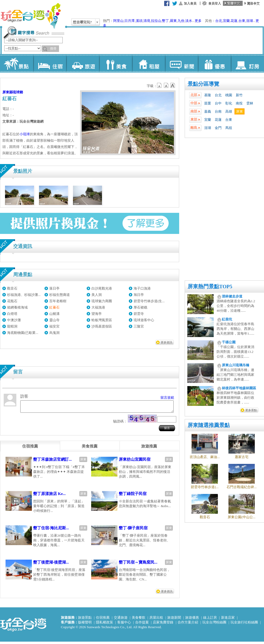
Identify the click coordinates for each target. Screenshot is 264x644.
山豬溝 (54, 314)
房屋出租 (156, 620)
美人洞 (97, 295)
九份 (181, 21)
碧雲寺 (139, 314)
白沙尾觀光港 (102, 288)
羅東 (173, 21)
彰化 (229, 103)
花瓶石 (12, 301)
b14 (173, 85)
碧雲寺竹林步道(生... (149, 301)
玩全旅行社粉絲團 (244, 625)
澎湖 (250, 21)
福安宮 (54, 326)
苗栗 (208, 103)
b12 (160, 85)
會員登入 (215, 3)
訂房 (247, 63)
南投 (239, 103)
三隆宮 (139, 326)
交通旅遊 (121, 620)
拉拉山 (156, 21)
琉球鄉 (18, 92)
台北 (219, 21)
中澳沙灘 (14, 320)
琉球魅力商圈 (102, 301)
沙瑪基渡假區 (102, 326)
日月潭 (129, 21)
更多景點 (251, 410)
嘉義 (208, 111)
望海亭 (97, 314)
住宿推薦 (103, 620)
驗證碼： (120, 424)
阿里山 (118, 21)
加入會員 (190, 3)
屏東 (239, 111)
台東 (242, 21)
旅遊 (83, 63)
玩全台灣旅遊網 (31, 16)
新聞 (181, 63)
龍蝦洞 (12, 326)
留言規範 (167, 398)
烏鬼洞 (54, 333)
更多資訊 (167, 342)
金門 (218, 128)
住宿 (50, 63)
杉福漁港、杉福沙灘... (24, 295)
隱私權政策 (104, 625)
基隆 (208, 95)
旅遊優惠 (192, 620)
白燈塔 (12, 314)
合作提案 (142, 625)
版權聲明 (85, 625)
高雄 (229, 111)
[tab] (30, 449)
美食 (116, 63)
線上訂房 (210, 620)
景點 (17, 63)
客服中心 (124, 625)
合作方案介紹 (188, 625)
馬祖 (229, 128)
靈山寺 (54, 320)
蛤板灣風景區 (102, 320)
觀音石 (12, 288)
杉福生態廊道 (60, 295)
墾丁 (165, 21)
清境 (147, 21)
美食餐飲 (139, 620)
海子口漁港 (142, 288)
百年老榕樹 (58, 301)
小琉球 (25, 134)
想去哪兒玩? (82, 22)
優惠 (214, 63)
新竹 (239, 95)
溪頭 (139, 21)
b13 (166, 85)
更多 (198, 21)
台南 (218, 111)
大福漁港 (98, 307)
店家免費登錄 (163, 625)
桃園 (229, 95)
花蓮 (234, 21)
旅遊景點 (85, 620)
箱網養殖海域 (17, 307)
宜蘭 (226, 21)
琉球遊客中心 (144, 320)
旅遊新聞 (174, 620)
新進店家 (228, 620)
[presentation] (30, 449)
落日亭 (54, 288)
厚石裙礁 (140, 307)
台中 (218, 103)
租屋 (148, 63)
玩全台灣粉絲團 (214, 625)
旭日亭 (139, 295)
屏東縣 (8, 92)
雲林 (250, 103)
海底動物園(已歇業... (23, 333)
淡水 (189, 21)
